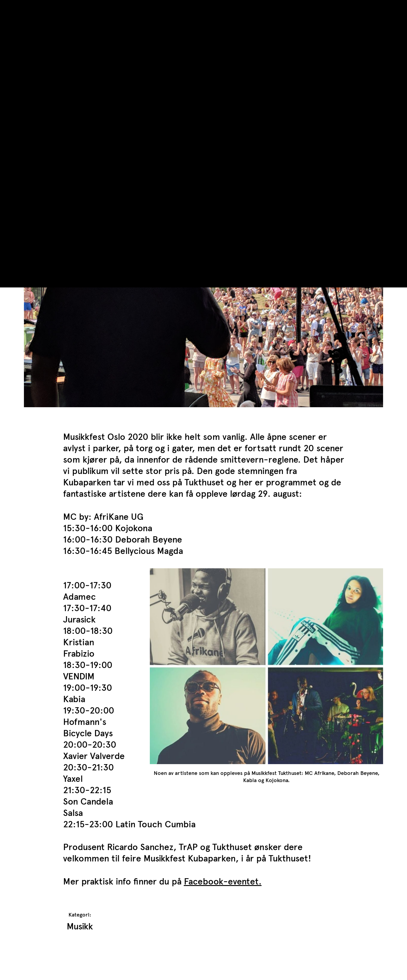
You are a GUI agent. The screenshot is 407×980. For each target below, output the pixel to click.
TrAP (33, 9)
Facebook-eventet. (223, 881)
